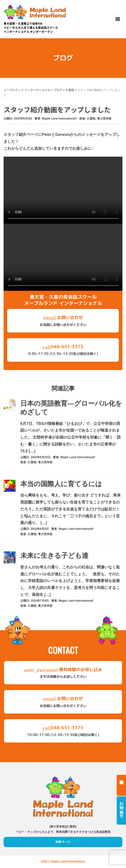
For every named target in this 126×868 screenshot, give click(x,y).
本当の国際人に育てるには (61, 484)
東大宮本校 (104, 119)
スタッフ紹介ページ (21, 134)
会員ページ (62, 842)
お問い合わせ (63, 321)
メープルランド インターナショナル (27, 90)
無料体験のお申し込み (63, 673)
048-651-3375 (63, 350)
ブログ (58, 90)
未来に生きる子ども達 (54, 556)
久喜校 (70, 90)
